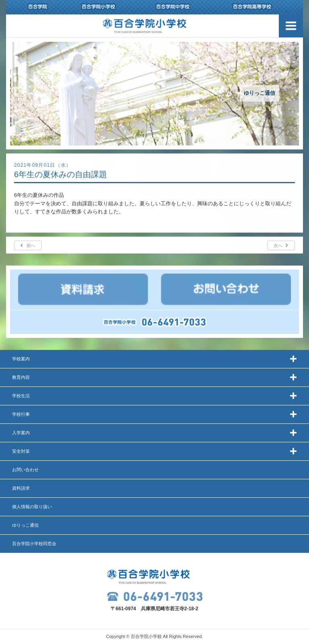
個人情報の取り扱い (32, 507)
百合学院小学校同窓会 (34, 544)
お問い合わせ (25, 470)
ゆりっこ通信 (25, 525)
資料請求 (21, 488)
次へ (278, 245)
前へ (31, 245)
